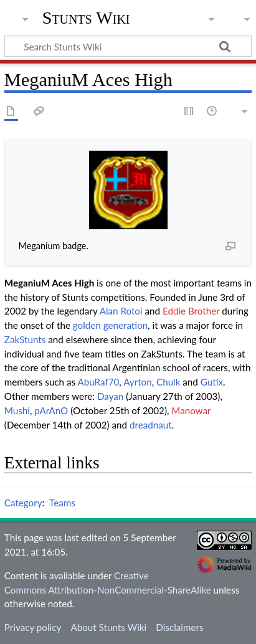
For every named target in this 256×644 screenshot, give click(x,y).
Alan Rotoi (121, 311)
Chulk (168, 382)
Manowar (191, 410)
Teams (62, 503)
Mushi (17, 410)
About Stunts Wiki (108, 627)
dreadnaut (151, 425)
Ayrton (138, 382)
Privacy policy (33, 627)
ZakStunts (25, 339)
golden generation (110, 325)
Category (23, 503)
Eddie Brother (191, 311)
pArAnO (51, 410)
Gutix (212, 382)
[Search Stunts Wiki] (128, 46)
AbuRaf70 (98, 382)
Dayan (110, 396)
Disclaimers (179, 627)
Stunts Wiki (86, 18)
